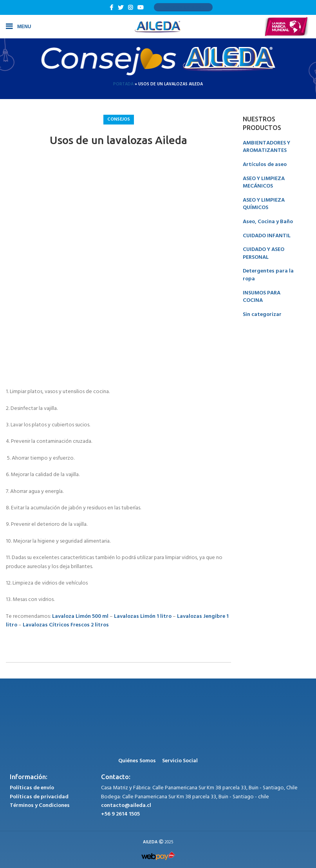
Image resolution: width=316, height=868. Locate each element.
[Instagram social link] (130, 7)
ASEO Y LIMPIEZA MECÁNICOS (264, 183)
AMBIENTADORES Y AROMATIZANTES (266, 147)
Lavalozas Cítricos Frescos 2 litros (66, 625)
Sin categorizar (262, 315)
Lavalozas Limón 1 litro (143, 616)
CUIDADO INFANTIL (267, 236)
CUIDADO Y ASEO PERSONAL (264, 254)
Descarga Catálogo (183, 7)
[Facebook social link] (111, 7)
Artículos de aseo (265, 165)
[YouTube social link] (141, 7)
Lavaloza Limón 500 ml (80, 616)
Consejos (119, 119)
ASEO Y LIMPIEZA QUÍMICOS (264, 204)
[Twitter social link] (121, 7)
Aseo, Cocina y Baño (268, 222)
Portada (123, 84)
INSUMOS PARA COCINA (262, 297)
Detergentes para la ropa (268, 275)
